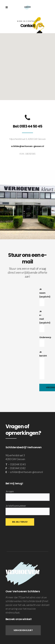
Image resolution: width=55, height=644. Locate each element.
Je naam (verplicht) (45, 296)
